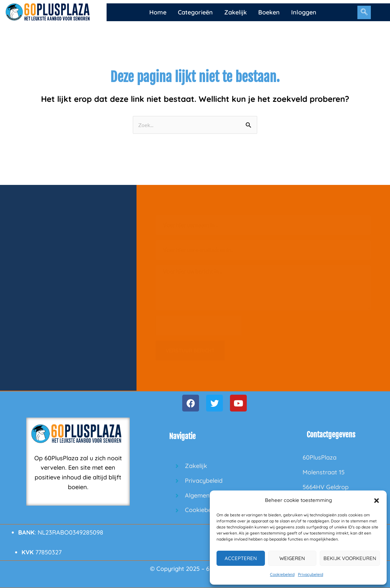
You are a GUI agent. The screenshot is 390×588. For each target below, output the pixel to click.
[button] (377, 501)
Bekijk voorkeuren (350, 558)
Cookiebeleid (282, 574)
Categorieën (195, 12)
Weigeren (292, 558)
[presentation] (199, 325)
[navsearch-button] (364, 12)
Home (158, 12)
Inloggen (304, 12)
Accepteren (241, 558)
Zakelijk (236, 12)
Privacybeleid (310, 574)
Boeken (269, 12)
